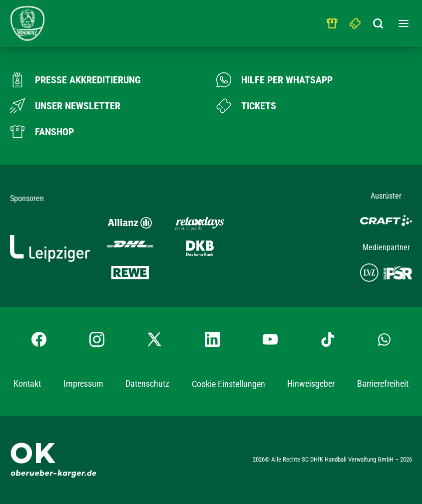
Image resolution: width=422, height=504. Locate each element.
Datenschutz (147, 383)
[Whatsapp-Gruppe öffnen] (384, 339)
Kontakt (27, 383)
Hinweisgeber (311, 383)
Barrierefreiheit (383, 383)
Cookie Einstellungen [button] (228, 384)
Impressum (83, 383)
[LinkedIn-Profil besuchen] (212, 339)
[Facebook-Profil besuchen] (39, 339)
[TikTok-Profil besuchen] (328, 339)
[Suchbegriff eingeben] (379, 21)
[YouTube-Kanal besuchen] (270, 339)
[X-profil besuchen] (154, 339)
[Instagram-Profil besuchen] (97, 339)
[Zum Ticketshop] (246, 106)
